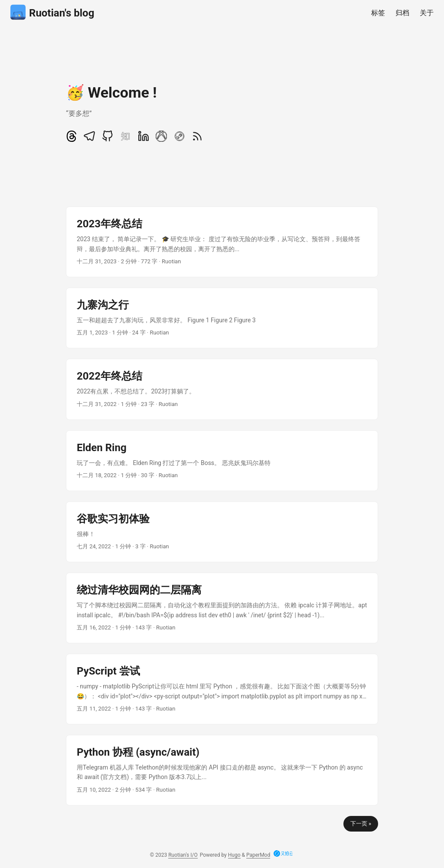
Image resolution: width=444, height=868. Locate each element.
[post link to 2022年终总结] (222, 389)
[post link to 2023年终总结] (222, 242)
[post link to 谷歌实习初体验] (222, 532)
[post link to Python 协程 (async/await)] (222, 770)
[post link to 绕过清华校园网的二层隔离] (222, 608)
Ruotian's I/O (183, 855)
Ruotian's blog (52, 12)
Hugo (234, 855)
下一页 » (361, 824)
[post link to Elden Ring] (222, 461)
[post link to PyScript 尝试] (222, 689)
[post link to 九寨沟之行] (222, 318)
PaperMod (258, 855)
